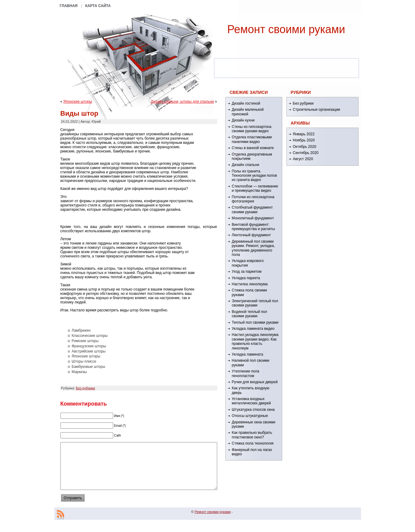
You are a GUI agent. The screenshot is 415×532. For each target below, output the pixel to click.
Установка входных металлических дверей (251, 401)
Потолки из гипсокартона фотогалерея (253, 199)
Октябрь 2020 (305, 147)
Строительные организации (317, 110)
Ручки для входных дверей (255, 382)
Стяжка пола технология (253, 443)
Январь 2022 (304, 134)
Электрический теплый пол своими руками (255, 303)
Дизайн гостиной (246, 103)
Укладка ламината (248, 354)
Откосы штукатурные (250, 416)
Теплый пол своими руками (255, 322)
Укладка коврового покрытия (248, 263)
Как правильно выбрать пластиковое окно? (252, 435)
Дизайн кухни (243, 120)
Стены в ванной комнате (253, 148)
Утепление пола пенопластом (246, 373)
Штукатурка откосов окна (253, 410)
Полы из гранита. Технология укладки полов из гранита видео (254, 176)
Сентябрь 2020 (306, 153)
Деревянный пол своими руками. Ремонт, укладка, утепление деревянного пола (253, 248)
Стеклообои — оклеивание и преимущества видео (255, 188)
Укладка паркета (246, 278)
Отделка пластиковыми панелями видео (252, 139)
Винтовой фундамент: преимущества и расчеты (254, 227)
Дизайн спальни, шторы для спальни (183, 102)
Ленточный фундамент (252, 235)
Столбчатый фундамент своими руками (252, 210)
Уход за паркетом (247, 272)
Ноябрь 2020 (304, 140)
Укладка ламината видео (253, 329)
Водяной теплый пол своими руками (250, 314)
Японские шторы (78, 102)
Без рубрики (85, 388)
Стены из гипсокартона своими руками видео (252, 129)
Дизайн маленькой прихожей (248, 112)
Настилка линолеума (250, 284)
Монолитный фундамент (253, 218)
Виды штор (79, 113)
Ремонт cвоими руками (286, 29)
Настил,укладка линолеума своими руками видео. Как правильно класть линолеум (255, 341)
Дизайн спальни (246, 165)
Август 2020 (303, 159)
